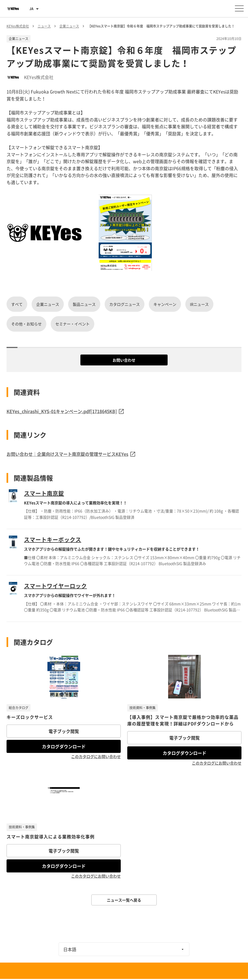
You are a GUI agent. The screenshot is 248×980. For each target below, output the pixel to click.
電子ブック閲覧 (64, 731)
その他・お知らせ (26, 324)
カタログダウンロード (64, 746)
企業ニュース (48, 304)
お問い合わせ (124, 360)
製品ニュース (84, 304)
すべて (17, 304)
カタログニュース (125, 304)
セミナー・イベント (72, 324)
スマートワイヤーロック (55, 586)
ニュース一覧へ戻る (124, 900)
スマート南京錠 (44, 493)
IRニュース (199, 304)
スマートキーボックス (53, 540)
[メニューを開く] (239, 8)
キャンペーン (165, 304)
